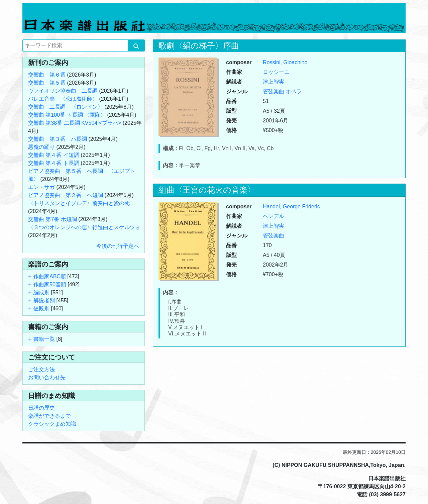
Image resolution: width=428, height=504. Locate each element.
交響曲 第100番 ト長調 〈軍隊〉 (67, 115)
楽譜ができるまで (49, 416)
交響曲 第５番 (47, 83)
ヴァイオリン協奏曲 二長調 (63, 91)
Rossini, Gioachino (285, 62)
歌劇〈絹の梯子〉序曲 (199, 46)
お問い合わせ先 (47, 377)
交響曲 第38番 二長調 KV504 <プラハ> (75, 123)
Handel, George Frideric (291, 207)
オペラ (294, 91)
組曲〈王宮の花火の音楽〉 (207, 190)
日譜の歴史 (41, 408)
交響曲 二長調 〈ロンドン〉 (66, 107)
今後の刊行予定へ (118, 246)
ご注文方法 (41, 369)
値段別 (41, 309)
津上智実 (274, 82)
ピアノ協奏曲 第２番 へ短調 (66, 195)
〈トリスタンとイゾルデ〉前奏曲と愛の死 (79, 203)
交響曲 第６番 (47, 75)
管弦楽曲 (274, 91)
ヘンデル (274, 216)
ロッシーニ (276, 72)
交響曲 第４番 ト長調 (54, 163)
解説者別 (44, 300)
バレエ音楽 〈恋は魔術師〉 (63, 99)
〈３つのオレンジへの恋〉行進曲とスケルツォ (84, 227)
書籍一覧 (44, 339)
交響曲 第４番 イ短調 (54, 155)
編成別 (41, 292)
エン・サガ (41, 187)
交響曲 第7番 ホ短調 (52, 219)
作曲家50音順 (50, 284)
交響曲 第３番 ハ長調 (58, 139)
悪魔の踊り (41, 147)
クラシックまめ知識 (52, 424)
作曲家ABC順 (50, 276)
